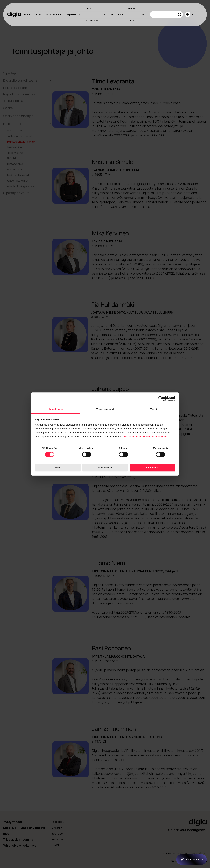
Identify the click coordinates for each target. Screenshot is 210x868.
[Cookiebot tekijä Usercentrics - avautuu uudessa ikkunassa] (161, 399)
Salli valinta (105, 468)
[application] (190, 859)
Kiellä (58, 468)
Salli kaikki (152, 468)
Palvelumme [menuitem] (32, 14)
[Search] (166, 14)
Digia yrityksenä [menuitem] (96, 14)
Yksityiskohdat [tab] (105, 409)
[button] (180, 15)
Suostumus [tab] (56, 409)
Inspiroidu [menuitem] (73, 14)
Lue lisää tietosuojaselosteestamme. (145, 436)
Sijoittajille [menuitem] (117, 14)
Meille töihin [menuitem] (136, 14)
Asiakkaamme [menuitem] (53, 14)
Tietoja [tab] (154, 409)
